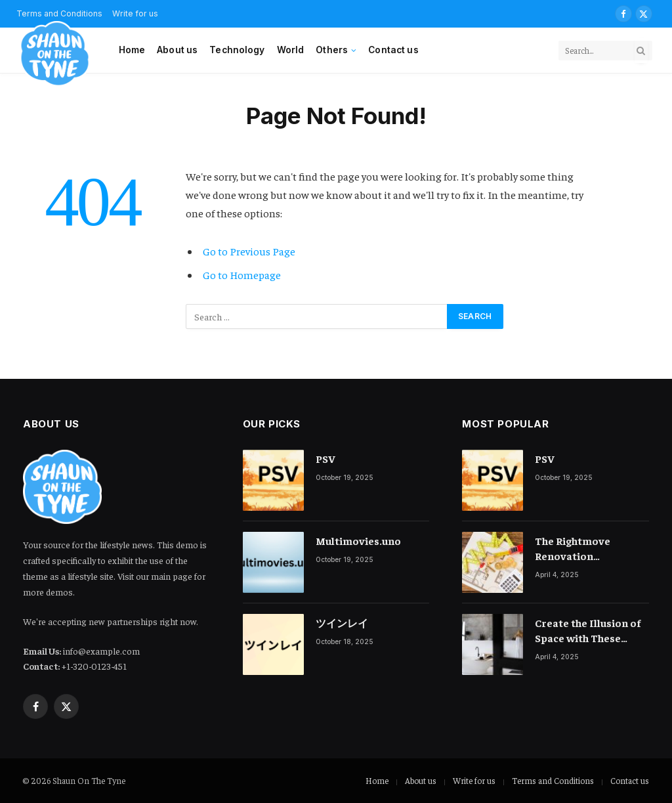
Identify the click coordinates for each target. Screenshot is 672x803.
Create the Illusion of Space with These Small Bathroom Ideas (591, 631)
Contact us (393, 50)
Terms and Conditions (553, 780)
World (291, 50)
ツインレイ (342, 622)
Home (132, 50)
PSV (325, 458)
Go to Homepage (242, 275)
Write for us (135, 13)
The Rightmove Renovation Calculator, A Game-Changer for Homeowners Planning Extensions (586, 549)
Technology (237, 50)
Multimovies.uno (358, 540)
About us (177, 50)
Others (332, 50)
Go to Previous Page (249, 251)
